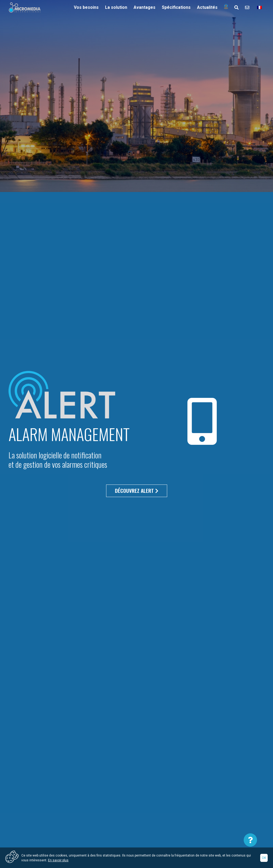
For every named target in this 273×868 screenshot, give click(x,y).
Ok (264, 858)
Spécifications (176, 7)
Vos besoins (86, 7)
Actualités (207, 7)
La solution (116, 7)
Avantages (144, 7)
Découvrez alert (137, 491)
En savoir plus (58, 860)
